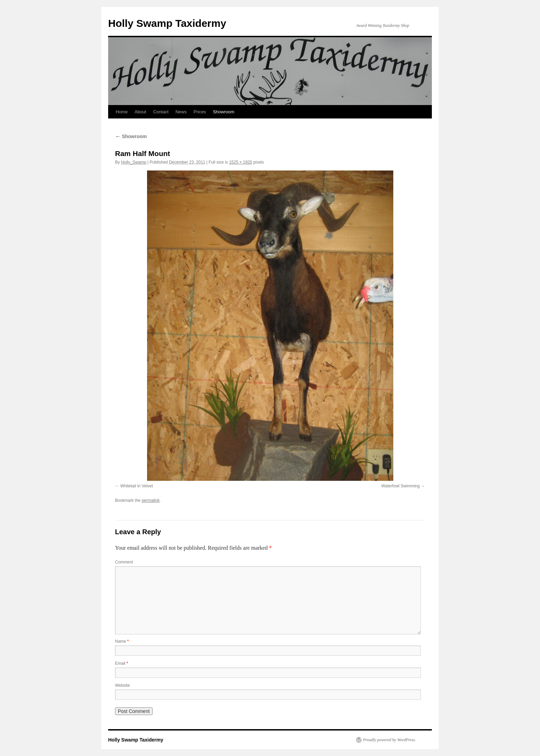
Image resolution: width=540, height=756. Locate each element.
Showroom (224, 112)
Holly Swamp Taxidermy (167, 23)
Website (122, 685)
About (141, 112)
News (181, 112)
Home (122, 112)
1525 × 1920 (241, 162)
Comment (124, 562)
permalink (150, 500)
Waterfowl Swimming (401, 486)
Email (122, 663)
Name (122, 641)
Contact (161, 112)
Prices (200, 112)
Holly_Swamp (133, 162)
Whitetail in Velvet (137, 486)
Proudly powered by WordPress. (390, 740)
